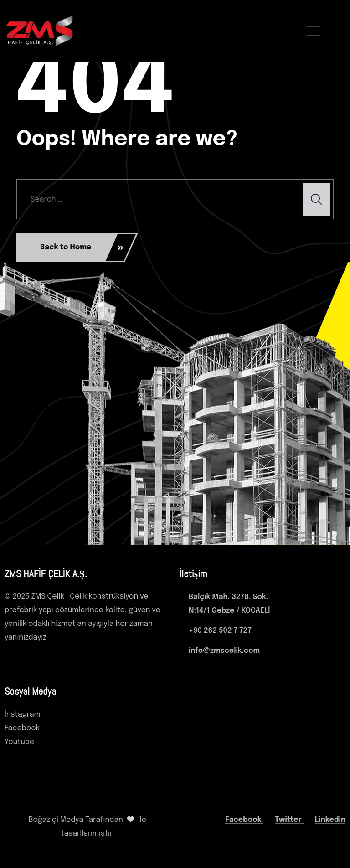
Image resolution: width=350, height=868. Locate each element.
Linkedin (330, 820)
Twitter (289, 820)
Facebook (244, 820)
